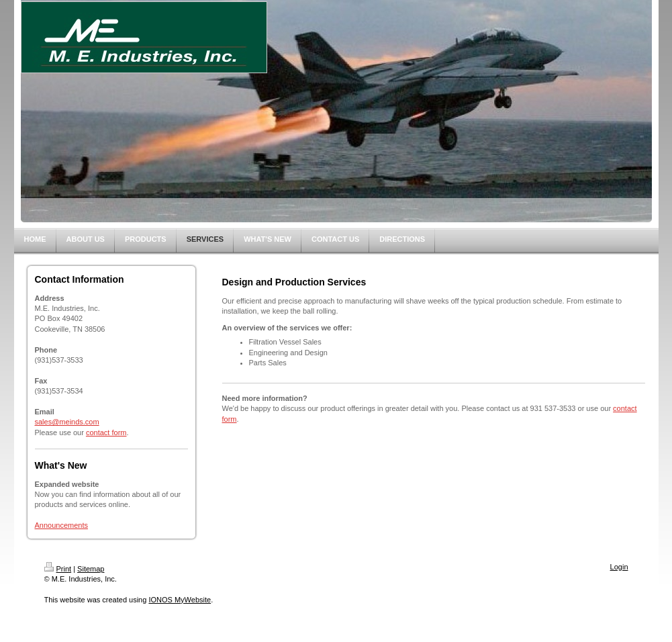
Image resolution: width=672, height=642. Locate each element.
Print (58, 569)
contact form (106, 432)
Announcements (62, 525)
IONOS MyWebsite (180, 600)
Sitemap (91, 569)
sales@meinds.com (67, 422)
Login (619, 567)
